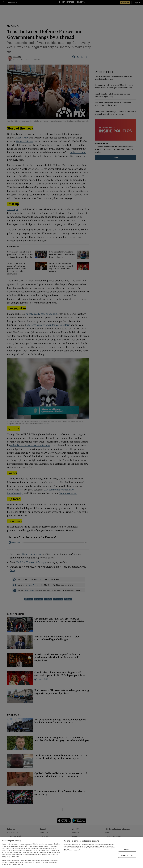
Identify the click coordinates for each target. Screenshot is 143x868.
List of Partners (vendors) (72, 850)
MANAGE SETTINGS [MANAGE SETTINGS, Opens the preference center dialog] (127, 855)
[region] (71, 853)
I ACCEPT (127, 849)
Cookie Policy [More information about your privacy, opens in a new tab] (15, 857)
